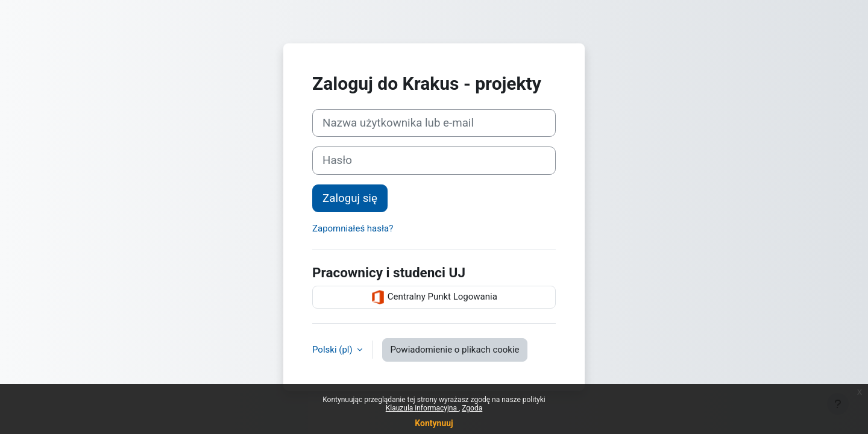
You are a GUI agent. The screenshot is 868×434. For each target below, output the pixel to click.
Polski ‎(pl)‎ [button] (333, 350)
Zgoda (472, 408)
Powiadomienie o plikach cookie (454, 350)
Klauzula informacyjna (422, 408)
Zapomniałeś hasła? (353, 228)
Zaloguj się (350, 198)
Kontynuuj (434, 423)
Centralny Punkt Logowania (434, 297)
